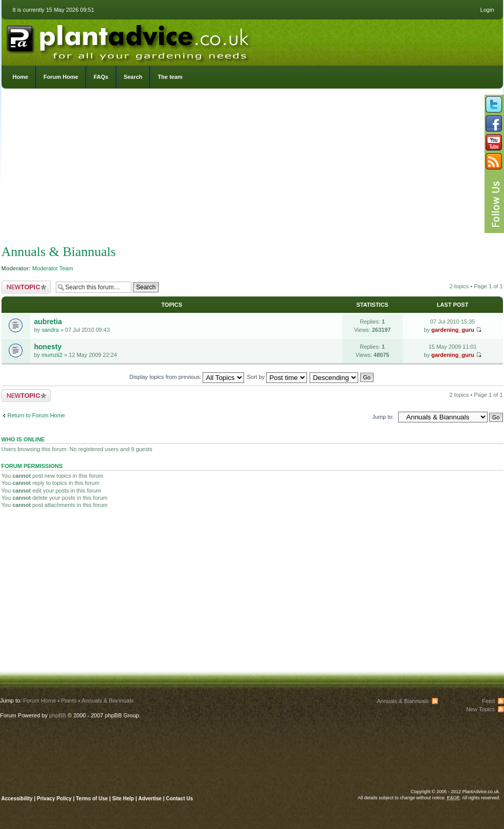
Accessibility (17, 799)
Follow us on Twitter (494, 104)
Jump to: (383, 417)
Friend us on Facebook (494, 123)
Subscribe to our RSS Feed (494, 161)
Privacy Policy (55, 799)
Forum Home (61, 77)
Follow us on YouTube (494, 142)
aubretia (48, 322)
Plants (69, 700)
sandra (50, 330)
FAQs (101, 77)
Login (487, 10)
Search (133, 77)
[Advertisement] (252, 169)
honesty (48, 347)
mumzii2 (52, 355)
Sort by (277, 377)
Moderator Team (53, 268)
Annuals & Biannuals (59, 252)
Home (21, 77)
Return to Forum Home (36, 415)
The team (170, 77)
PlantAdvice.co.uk (129, 40)
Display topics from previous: (187, 377)
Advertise (150, 799)
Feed (488, 701)
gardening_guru (453, 330)
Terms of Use (92, 799)
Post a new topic (26, 287)
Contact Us (179, 799)
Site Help (123, 799)
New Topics (480, 709)
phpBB (58, 715)
